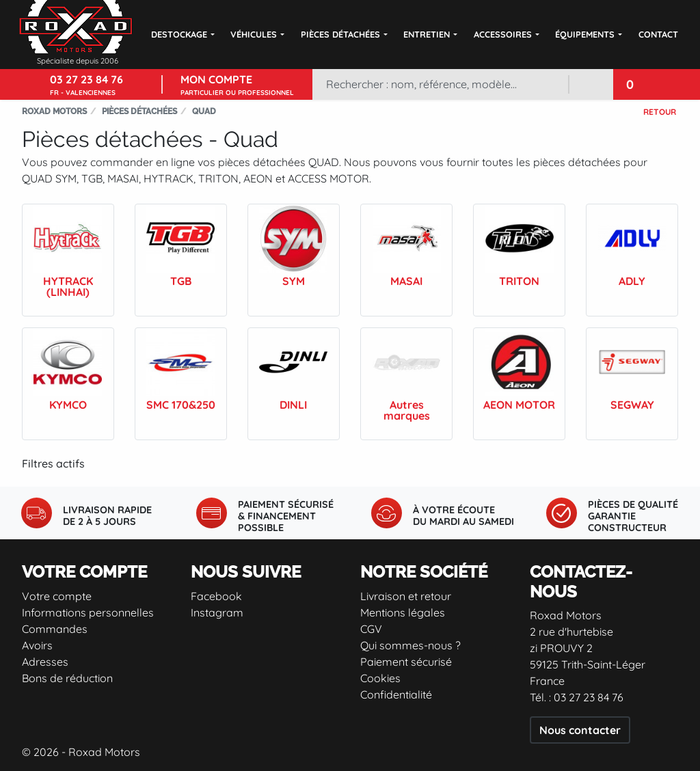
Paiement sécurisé (406, 662)
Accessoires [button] (503, 34)
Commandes (55, 629)
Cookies (380, 678)
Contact (658, 34)
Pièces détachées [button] (340, 34)
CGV (371, 629)
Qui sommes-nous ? (410, 645)
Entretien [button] (427, 34)
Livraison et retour (406, 596)
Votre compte (57, 596)
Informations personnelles (88, 612)
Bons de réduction (67, 678)
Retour (660, 112)
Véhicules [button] (254, 34)
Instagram (217, 612)
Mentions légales (403, 612)
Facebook (216, 596)
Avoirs (37, 645)
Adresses (45, 662)
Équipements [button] (585, 34)
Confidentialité (396, 694)
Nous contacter (580, 730)
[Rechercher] (440, 84)
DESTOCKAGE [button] (179, 34)
